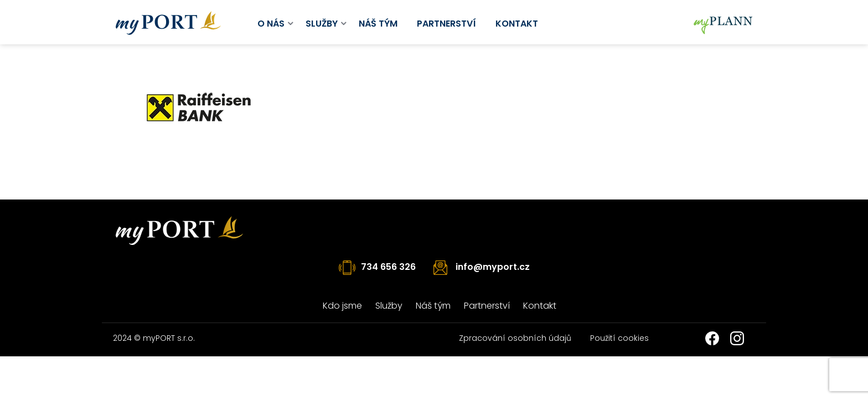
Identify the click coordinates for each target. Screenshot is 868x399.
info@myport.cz (493, 267)
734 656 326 (388, 267)
